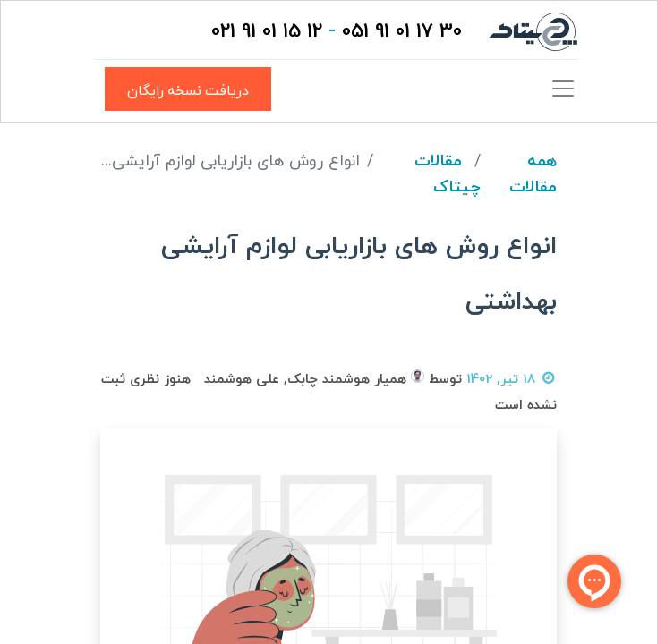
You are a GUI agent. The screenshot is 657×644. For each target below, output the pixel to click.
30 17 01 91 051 (402, 32)
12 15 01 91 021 (267, 32)
